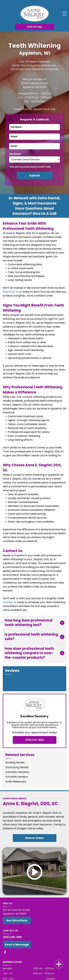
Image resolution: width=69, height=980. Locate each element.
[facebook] (5, 953)
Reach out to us (12, 292)
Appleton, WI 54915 (35, 87)
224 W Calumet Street (34, 83)
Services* (15, 154)
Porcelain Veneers (17, 777)
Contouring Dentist (17, 767)
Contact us (10, 602)
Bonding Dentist (15, 762)
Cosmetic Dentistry (17, 772)
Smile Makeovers (16, 782)
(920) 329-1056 (12, 937)
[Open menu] (64, 14)
